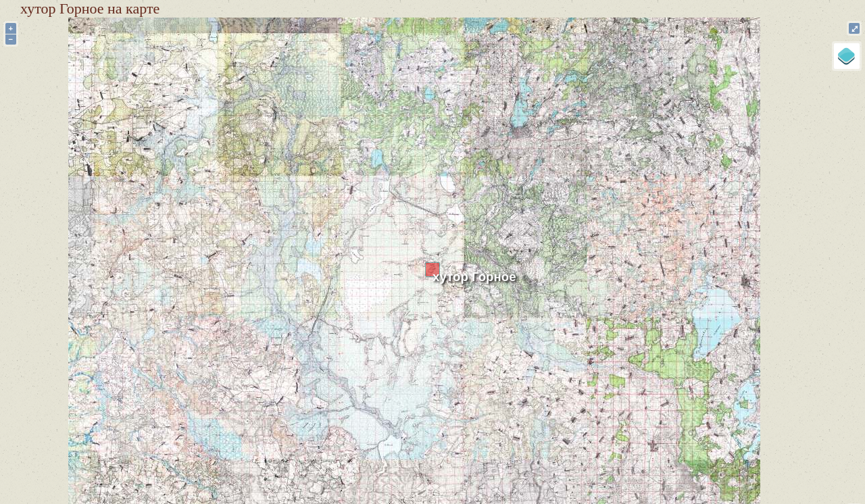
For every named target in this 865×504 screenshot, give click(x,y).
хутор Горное (474, 277)
